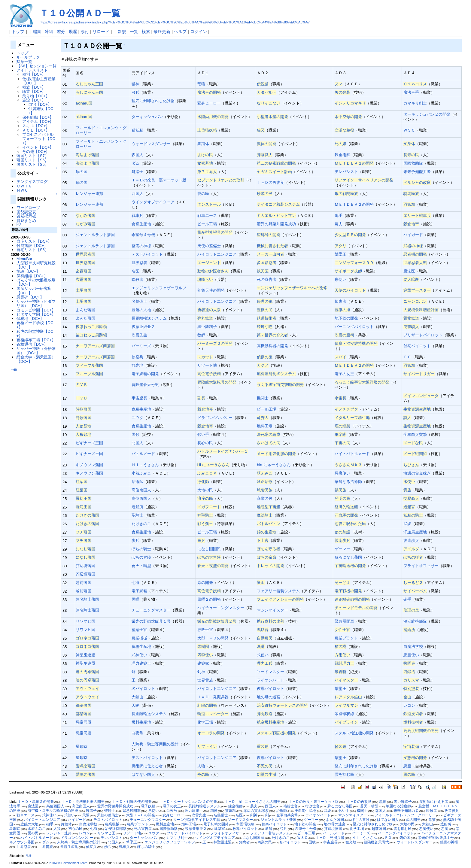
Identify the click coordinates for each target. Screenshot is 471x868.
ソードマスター (270, 672)
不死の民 (265, 766)
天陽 (135, 705)
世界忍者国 (85, 254)
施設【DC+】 (34, 100)
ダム (135, 163)
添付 (85, 32)
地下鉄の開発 (346, 318)
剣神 (201, 672)
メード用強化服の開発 (276, 454)
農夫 (339, 224)
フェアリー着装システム (278, 591)
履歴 (73, 32)
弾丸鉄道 (205, 318)
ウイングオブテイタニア (153, 202)
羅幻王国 (84, 498)
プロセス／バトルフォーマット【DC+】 (39, 139)
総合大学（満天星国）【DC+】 (36, 359)
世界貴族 (205, 680)
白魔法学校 (413, 646)
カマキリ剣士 (415, 103)
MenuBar (24, 259)
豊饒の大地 (141, 310)
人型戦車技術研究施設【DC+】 (36, 265)
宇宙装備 (411, 747)
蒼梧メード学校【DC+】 (35, 325)
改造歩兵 (411, 540)
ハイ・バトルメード (352, 454)
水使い (409, 482)
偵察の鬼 (265, 357)
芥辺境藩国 (85, 566)
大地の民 (205, 490)
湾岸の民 (205, 498)
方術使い (342, 655)
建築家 (203, 663)
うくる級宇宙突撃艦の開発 (280, 385)
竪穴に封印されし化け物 (153, 101)
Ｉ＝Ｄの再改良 (270, 182)
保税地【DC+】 (30, 319)
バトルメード (143, 454)
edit (14, 370)
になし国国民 (209, 549)
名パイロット (143, 689)
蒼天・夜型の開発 (213, 566)
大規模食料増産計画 (421, 310)
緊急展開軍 (344, 621)
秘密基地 (205, 163)
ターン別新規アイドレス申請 (197, 820)
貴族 (407, 490)
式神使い (139, 655)
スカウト (205, 357)
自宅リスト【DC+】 (34, 241)
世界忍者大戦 (415, 263)
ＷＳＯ (409, 130)
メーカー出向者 (270, 254)
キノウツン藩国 (89, 465)
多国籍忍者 (267, 263)
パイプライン (346, 722)
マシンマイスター (272, 610)
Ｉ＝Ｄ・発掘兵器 (213, 697)
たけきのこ (141, 524)
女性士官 (342, 630)
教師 (201, 335)
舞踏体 (203, 144)
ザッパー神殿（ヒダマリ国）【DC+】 (36, 303)
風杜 (29, 856)
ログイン (199, 32)
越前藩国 (84, 583)
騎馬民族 (411, 194)
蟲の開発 (205, 583)
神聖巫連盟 (85, 655)
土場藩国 (84, 290)
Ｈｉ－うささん (145, 465)
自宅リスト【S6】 (33, 250)
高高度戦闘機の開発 (421, 731)
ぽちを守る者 (269, 549)
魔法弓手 (411, 92)
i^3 (19, 225)
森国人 (137, 155)
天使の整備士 (209, 246)
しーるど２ (413, 583)
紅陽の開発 (207, 705)
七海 (135, 583)
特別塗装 (411, 689)
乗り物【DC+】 (36, 96)
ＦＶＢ (82, 385)
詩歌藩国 (84, 409)
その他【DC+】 (36, 152)
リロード (101, 32)
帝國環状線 (344, 714)
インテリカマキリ (350, 103)
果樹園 (203, 646)
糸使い (340, 279)
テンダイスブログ (32, 182)
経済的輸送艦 (346, 507)
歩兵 (135, 540)
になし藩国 (85, 549)
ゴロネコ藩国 (87, 638)
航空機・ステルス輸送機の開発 (53, 811)
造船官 (409, 507)
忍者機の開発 (415, 254)
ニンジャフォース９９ (354, 263)
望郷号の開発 (269, 235)
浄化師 (203, 482)
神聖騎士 (205, 515)
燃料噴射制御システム (276, 374)
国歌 (135, 434)
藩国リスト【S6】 (33, 160)
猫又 (261, 130)
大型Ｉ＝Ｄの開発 (213, 638)
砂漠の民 (265, 194)
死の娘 (340, 144)
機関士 (263, 398)
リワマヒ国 (85, 621)
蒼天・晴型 (141, 566)
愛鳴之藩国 (85, 766)
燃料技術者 (413, 722)
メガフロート (209, 507)
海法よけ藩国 (87, 155)
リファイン (207, 747)
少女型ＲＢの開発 (350, 235)
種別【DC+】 (34, 74)
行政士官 (205, 630)
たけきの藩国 (87, 515)
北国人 (137, 443)
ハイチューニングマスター (221, 608)
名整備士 (139, 301)
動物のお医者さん (213, 271)
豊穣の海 (342, 310)
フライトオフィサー (421, 566)
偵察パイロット (417, 346)
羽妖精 (409, 204)
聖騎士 (137, 515)
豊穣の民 (265, 310)
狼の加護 (342, 532)
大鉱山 (137, 697)
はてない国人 (143, 774)
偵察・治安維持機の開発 (356, 343)
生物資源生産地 (417, 409)
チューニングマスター (151, 610)
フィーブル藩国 (89, 365)
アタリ (340, 246)
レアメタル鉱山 (348, 697)
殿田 (261, 583)
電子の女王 (344, 374)
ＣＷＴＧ (24, 186)
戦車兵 (137, 215)
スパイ (340, 357)
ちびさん (411, 465)
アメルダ (411, 549)
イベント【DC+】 (38, 147)
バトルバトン (269, 524)
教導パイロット (270, 689)
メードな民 (413, 443)
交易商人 (411, 498)
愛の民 (203, 194)
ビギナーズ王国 (89, 443)
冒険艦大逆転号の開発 (217, 382)
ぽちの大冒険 (209, 557)
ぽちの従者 (413, 557)
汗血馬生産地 (415, 532)
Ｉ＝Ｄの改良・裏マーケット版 (159, 180)
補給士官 (139, 630)
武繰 (407, 524)
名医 (135, 271)
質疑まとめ (26, 221)
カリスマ (411, 680)
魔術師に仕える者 (147, 766)
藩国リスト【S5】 (33, 164)
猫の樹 (340, 646)
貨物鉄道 (411, 318)
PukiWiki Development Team (68, 863)
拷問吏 (409, 663)
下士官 (263, 540)
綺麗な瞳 (265, 327)
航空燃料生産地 (270, 722)
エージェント (209, 263)
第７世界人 (207, 172)
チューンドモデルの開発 (356, 608)
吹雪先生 (139, 335)
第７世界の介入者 (272, 335)
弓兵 (135, 92)
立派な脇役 (344, 130)
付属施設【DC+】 (41, 111)
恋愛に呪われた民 (350, 524)
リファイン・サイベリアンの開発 (364, 180)
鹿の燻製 (342, 426)
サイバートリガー (419, 374)
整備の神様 (141, 246)
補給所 (409, 630)
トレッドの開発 (270, 566)
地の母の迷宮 (269, 697)
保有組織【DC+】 (38, 117)
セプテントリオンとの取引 (221, 180)
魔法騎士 (265, 515)
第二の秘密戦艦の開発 (276, 163)
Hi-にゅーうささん (214, 465)
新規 (122, 32)
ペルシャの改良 (417, 182)
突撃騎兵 (411, 327)
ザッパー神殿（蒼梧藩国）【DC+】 (36, 351)
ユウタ (137, 418)
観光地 (137, 365)
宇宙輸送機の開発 (350, 566)
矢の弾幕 (342, 92)
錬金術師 (342, 155)
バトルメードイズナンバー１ (223, 451)
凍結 (49, 32)
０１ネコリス (415, 84)
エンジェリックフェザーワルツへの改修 (292, 288)
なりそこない (269, 103)
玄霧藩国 (84, 271)
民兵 (201, 540)
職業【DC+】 (34, 91)
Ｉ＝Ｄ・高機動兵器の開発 (83, 802)
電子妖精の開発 (145, 374)
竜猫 (201, 84)
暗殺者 (137, 279)
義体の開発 (267, 144)
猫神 (135, 84)
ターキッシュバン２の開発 (427, 114)
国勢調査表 (26, 212)
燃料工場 (265, 426)
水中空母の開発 (348, 117)
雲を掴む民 (344, 774)
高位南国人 (141, 490)
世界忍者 (139, 263)
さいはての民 (269, 443)
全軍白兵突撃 (415, 434)
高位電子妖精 (209, 374)
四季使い (205, 655)
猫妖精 (137, 130)
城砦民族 (265, 490)
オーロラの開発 (211, 733)
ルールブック (28, 57)
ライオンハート (270, 680)
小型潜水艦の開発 (272, 117)
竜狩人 (263, 418)
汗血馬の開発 (346, 515)
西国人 (137, 194)
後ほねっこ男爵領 (91, 327)
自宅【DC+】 (40, 104)
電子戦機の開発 (348, 591)
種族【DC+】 (34, 87)
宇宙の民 (342, 443)
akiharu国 (84, 103)
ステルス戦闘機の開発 (276, 733)
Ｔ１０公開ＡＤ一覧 (80, 13)
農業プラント (346, 638)
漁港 (261, 646)
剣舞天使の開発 (211, 290)
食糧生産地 (141, 224)
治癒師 (137, 482)
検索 (146, 32)
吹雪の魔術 (344, 335)
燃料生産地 (141, 722)
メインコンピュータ (421, 396)
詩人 (407, 418)
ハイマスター (346, 680)
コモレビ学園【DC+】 (36, 310)
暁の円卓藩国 (87, 672)
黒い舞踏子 (207, 327)
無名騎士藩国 (87, 599)
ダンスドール (209, 204)
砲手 (339, 215)
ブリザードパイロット (423, 335)
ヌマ (339, 84)
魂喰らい (205, 279)
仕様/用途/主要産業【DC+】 (39, 81)
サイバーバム (415, 591)
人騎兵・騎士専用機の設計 (155, 744)
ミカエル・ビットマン (276, 215)
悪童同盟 (84, 722)
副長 (201, 398)
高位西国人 (141, 498)
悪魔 (407, 766)
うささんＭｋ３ (348, 465)
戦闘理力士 (344, 663)
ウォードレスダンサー (151, 144)
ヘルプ (180, 32)
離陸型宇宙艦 (269, 507)
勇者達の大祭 (209, 310)
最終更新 (162, 32)
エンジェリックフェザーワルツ (159, 288)
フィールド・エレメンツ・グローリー (405, 815)
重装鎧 (263, 747)
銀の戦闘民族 (346, 194)
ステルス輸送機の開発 (354, 733)
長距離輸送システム (149, 318)
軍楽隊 (340, 434)
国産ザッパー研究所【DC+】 (34, 291)
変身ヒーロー (209, 103)
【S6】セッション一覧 (36, 66)
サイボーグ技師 (348, 271)
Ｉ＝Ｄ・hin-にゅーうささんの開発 (252, 802)
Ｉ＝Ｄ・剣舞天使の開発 (132, 802)
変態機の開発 (415, 758)
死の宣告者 (267, 279)
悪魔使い (342, 473)
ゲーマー (342, 549)
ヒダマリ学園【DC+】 (36, 314)
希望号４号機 (143, 235)
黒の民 (409, 774)
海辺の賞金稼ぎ (417, 473)
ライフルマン (346, 705)
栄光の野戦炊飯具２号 (217, 621)
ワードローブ (28, 208)
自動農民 (265, 638)
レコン (409, 705)
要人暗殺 (411, 279)
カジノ (263, 365)
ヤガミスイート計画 (274, 172)
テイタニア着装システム (278, 204)
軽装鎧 (340, 747)
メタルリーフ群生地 (352, 418)
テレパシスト (346, 172)
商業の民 (265, 498)
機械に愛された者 (272, 246)
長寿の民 (411, 155)
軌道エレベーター (213, 714)
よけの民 (205, 155)
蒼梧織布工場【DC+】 (36, 340)
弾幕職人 (265, 155)
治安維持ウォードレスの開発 (282, 705)
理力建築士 (141, 663)
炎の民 (203, 774)
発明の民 (342, 498)
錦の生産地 (267, 532)
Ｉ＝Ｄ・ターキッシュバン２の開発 (188, 802)
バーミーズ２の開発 (215, 343)
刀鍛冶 (409, 672)
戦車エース (207, 215)
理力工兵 (265, 663)
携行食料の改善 (270, 621)
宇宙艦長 (139, 398)
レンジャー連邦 (89, 194)
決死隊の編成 (269, 434)
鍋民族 (340, 490)
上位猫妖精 (207, 130)
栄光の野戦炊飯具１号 (151, 621)
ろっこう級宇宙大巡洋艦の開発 (362, 382)
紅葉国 (82, 482)
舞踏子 (137, 172)
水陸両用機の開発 (213, 117)
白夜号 (137, 733)
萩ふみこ (265, 473)
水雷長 (340, 398)
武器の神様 (413, 246)
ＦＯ (407, 357)
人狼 (201, 766)
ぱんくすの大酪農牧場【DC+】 (36, 282)
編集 (37, 32)
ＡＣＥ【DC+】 (36, 130)
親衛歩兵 (342, 540)
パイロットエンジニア (217, 254)
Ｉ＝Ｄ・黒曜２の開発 (36, 802)
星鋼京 (82, 747)
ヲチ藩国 (84, 532)
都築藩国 (84, 705)
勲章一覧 (24, 62)
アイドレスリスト (32, 70)
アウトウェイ (87, 689)
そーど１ (342, 583)
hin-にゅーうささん (274, 465)
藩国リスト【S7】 (33, 156)
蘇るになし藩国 (348, 557)
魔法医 (409, 271)
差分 (61, 32)
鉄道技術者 (267, 318)
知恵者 (340, 301)
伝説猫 (263, 84)
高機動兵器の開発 (272, 346)
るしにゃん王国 (89, 84)
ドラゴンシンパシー (215, 418)
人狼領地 (84, 426)
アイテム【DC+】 (38, 121)
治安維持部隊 (415, 621)
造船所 (137, 507)
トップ (18, 32)
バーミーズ (141, 346)
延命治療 (265, 482)
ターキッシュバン (147, 117)
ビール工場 (207, 224)
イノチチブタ (346, 409)
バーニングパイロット (354, 327)
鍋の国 (82, 172)
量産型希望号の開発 (215, 232)
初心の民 (205, 443)
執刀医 (263, 271)
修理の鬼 (265, 301)
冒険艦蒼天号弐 (145, 385)
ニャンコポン (415, 301)
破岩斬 (340, 672)
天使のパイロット (350, 290)
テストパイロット (147, 254)
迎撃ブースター (417, 290)
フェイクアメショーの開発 (280, 599)
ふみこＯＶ (207, 473)
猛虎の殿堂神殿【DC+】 (35, 334)
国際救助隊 (413, 163)
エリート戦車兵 (417, 215)
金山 (407, 697)
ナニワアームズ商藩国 (95, 346)
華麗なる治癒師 (348, 482)
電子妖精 (139, 591)
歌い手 (203, 434)
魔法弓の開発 (209, 92)
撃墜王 (340, 254)
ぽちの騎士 (141, 549)
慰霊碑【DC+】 (30, 297)
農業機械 (139, 638)
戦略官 (263, 630)
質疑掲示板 (26, 216)
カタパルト (267, 92)
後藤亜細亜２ (143, 327)
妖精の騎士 (413, 515)
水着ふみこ (141, 473)
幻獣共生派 (267, 774)
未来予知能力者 (417, 172)
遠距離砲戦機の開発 (352, 599)
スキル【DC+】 (36, 126)
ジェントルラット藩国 (95, 235)
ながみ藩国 (85, 215)
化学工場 (205, 722)
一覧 (134, 32)
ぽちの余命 (267, 557)
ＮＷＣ (22, 190)
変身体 (409, 144)
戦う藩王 (205, 524)
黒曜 (135, 599)
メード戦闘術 (415, 454)
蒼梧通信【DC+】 (32, 344)
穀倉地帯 (411, 224)
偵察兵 (137, 357)
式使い (263, 655)
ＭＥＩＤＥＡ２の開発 (354, 163)
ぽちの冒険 (141, 557)
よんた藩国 (85, 310)
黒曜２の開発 (209, 599)
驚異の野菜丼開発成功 (276, 224)
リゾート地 (207, 365)
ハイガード (413, 235)
